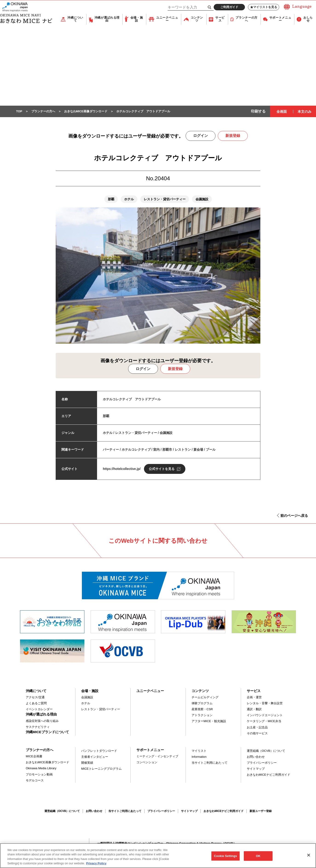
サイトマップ (256, 769)
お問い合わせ (256, 757)
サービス (220, 19)
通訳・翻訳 (254, 709)
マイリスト (199, 751)
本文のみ (305, 112)
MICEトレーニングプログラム (101, 769)
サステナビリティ (38, 727)
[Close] (309, 857)
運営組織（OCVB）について (266, 751)
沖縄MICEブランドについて (47, 732)
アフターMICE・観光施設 (209, 721)
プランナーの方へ (246, 19)
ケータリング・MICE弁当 (264, 721)
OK (258, 858)
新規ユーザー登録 (261, 811)
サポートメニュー (280, 19)
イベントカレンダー (39, 709)
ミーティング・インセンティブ (157, 756)
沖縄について (75, 19)
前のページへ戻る (294, 516)
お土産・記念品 (257, 728)
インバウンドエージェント (265, 715)
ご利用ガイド (229, 7)
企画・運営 (254, 697)
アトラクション (202, 715)
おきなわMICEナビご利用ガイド (269, 775)
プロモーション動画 (39, 775)
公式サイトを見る (162, 469)
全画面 (282, 112)
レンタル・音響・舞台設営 (265, 703)
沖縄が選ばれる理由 (107, 19)
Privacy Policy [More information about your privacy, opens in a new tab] (96, 866)
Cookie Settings (225, 858)
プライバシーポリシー (262, 763)
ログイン (201, 136)
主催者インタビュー (95, 757)
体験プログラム (202, 703)
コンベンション (147, 762)
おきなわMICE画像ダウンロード (47, 762)
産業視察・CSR (202, 709)
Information (199, 757)
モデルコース (35, 781)
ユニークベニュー (167, 19)
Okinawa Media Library (41, 768)
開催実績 (87, 763)
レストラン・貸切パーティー (101, 709)
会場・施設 (137, 19)
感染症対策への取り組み (42, 721)
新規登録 (233, 136)
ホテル (86, 703)
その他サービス (257, 734)
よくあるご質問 (36, 703)
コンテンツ (197, 19)
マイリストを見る (264, 7)
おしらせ (308, 19)
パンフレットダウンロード (99, 751)
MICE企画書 (34, 756)
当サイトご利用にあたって (210, 763)
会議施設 (87, 697)
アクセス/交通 (35, 697)
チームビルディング (205, 697)
